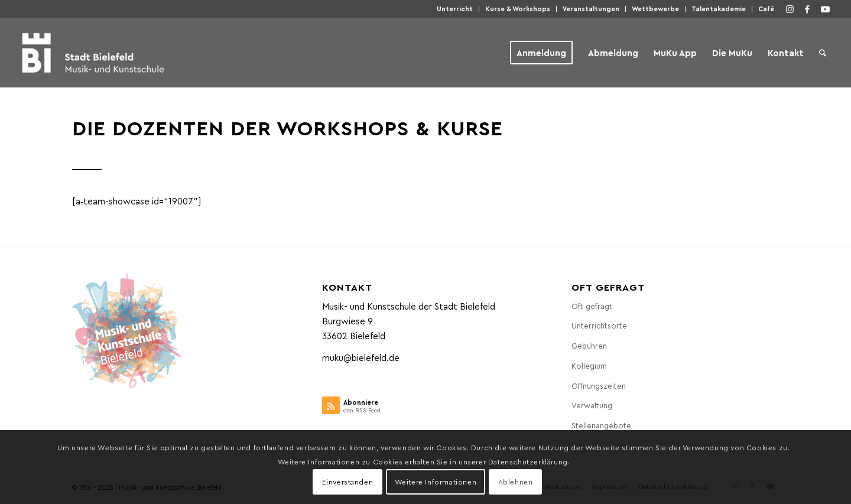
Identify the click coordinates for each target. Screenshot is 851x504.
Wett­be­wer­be (655, 9)
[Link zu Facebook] (807, 9)
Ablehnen (516, 482)
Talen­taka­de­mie (719, 9)
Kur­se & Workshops (518, 9)
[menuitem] (455, 9)
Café (766, 9)
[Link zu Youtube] (825, 9)
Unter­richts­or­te (599, 325)
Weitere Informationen (436, 482)
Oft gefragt (592, 306)
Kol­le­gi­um (589, 365)
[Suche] (823, 53)
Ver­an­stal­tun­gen (591, 9)
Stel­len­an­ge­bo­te (601, 425)
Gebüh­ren (589, 345)
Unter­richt (455, 9)
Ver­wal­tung (592, 405)
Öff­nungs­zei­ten (599, 386)
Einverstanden (348, 482)
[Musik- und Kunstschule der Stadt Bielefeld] (93, 53)
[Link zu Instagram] (790, 9)
